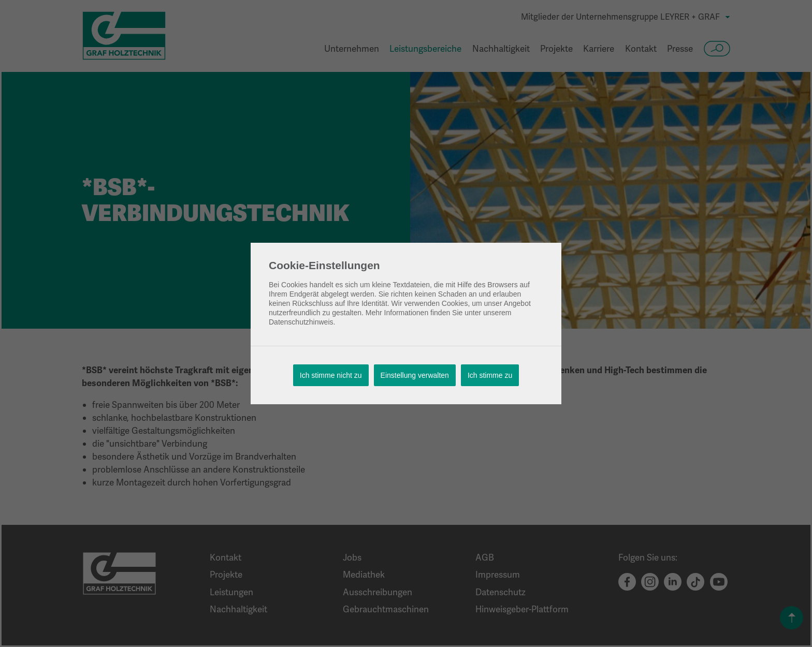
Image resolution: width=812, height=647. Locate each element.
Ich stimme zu (490, 375)
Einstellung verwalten (415, 375)
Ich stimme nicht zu (331, 375)
